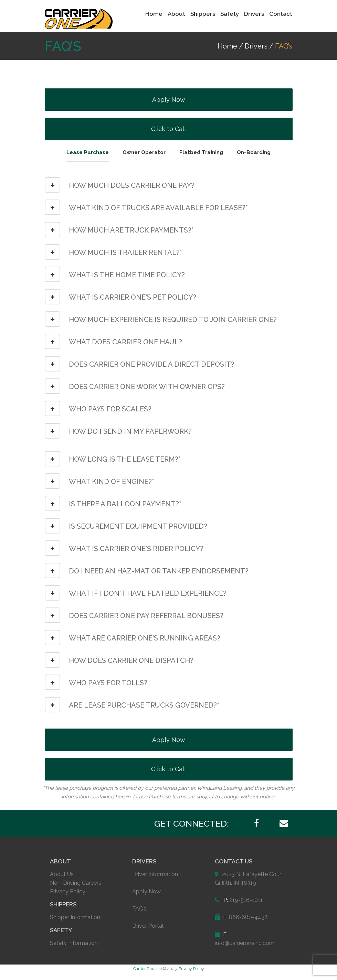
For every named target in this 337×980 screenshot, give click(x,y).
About (176, 14)
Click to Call (168, 129)
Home (154, 14)
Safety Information (74, 943)
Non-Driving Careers (76, 883)
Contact (281, 14)
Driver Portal (148, 926)
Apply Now (169, 100)
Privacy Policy (68, 891)
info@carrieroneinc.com (245, 943)
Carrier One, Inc (148, 969)
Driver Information (155, 874)
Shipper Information (75, 917)
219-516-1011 (246, 900)
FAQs (139, 909)
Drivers (254, 14)
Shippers (203, 14)
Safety (230, 14)
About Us (62, 874)
